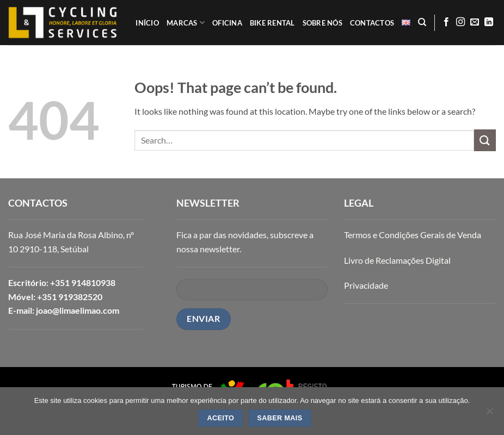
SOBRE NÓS (322, 23)
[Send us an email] (475, 22)
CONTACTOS (372, 23)
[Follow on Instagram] (460, 22)
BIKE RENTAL (272, 23)
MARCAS (186, 23)
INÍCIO (147, 23)
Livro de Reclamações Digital (397, 260)
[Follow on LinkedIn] (489, 22)
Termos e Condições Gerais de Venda (413, 235)
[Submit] (485, 140)
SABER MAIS (279, 418)
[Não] (489, 414)
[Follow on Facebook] (446, 22)
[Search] (422, 22)
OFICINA (227, 23)
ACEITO (221, 418)
